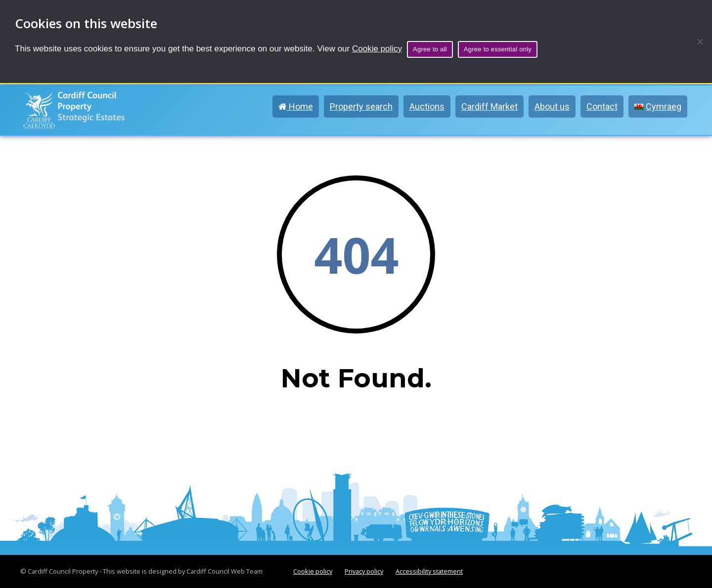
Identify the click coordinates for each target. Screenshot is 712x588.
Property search (361, 106)
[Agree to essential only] (700, 42)
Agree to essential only (498, 49)
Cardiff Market (489, 106)
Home (296, 106)
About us (552, 106)
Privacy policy (364, 571)
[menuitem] (658, 106)
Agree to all (430, 49)
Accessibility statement (429, 571)
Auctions (427, 106)
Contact (602, 106)
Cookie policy (377, 49)
